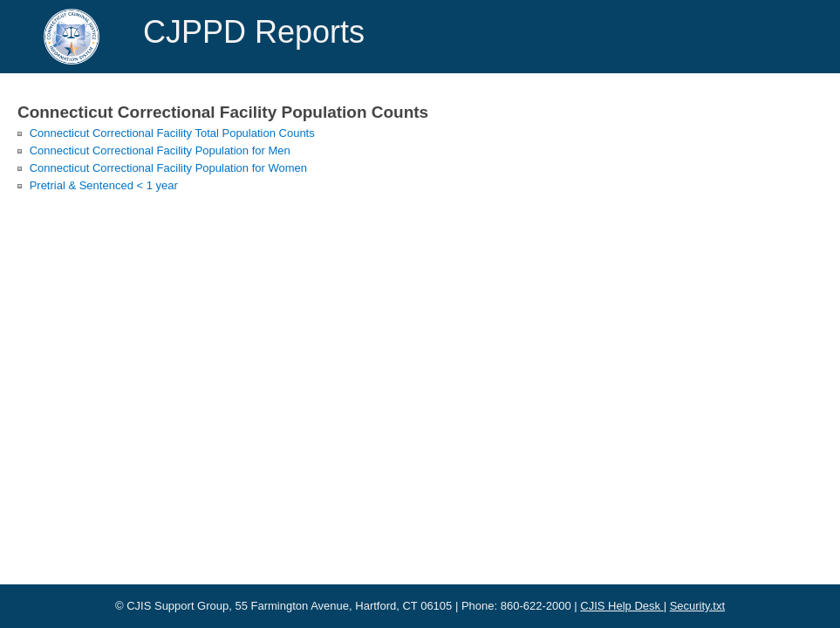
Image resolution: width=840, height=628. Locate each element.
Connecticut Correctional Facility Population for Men (160, 150)
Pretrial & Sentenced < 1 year (104, 185)
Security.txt (697, 606)
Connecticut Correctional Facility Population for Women (168, 168)
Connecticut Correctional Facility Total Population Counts (172, 133)
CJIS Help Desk (621, 606)
